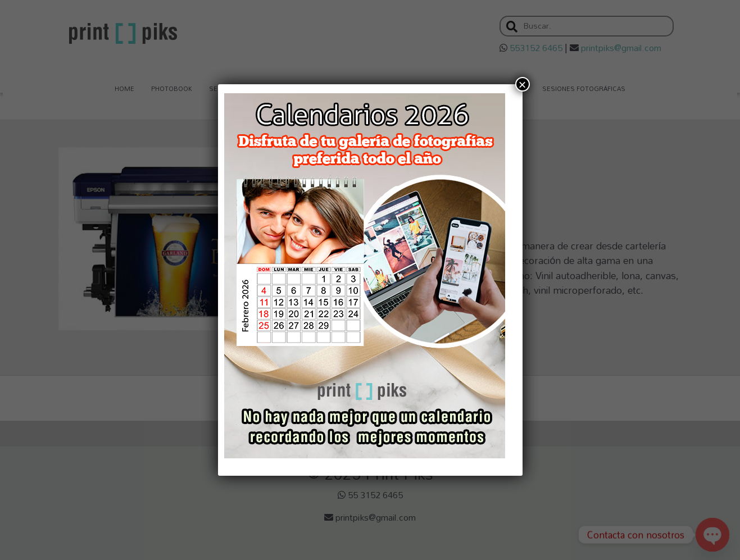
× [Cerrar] (522, 84)
